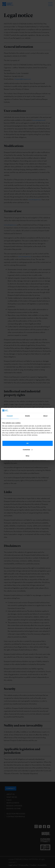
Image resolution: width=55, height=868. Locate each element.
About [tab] (45, 416)
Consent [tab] (10, 416)
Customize (28, 450)
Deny (27, 456)
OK (27, 443)
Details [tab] (28, 416)
